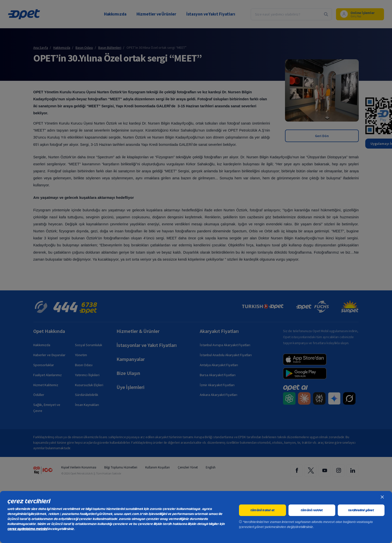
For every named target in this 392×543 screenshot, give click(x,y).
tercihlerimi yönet (361, 510)
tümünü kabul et (262, 510)
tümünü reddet (312, 510)
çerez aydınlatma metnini (27, 529)
